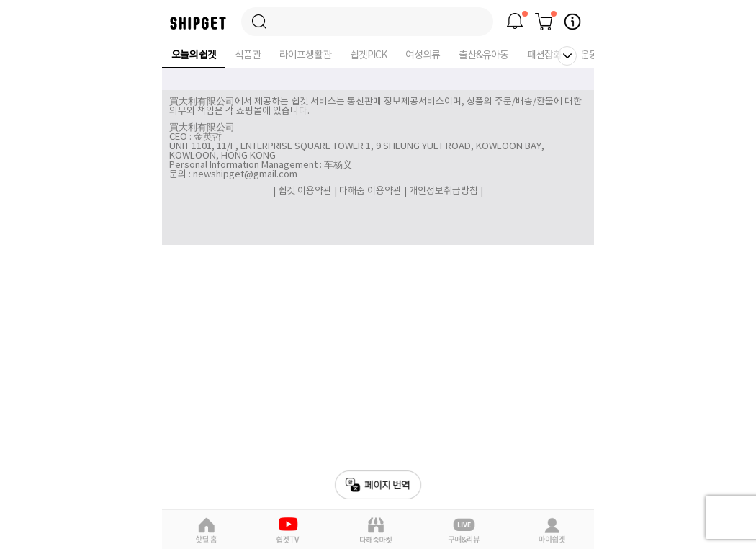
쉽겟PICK (368, 55)
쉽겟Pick (290, 530)
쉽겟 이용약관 (306, 191)
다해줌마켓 (376, 530)
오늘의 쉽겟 (194, 55)
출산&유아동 (483, 55)
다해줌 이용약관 (370, 191)
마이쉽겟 (551, 530)
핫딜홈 (206, 530)
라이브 (464, 530)
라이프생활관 (305, 55)
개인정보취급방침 (444, 191)
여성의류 (423, 55)
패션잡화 (544, 55)
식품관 (248, 55)
